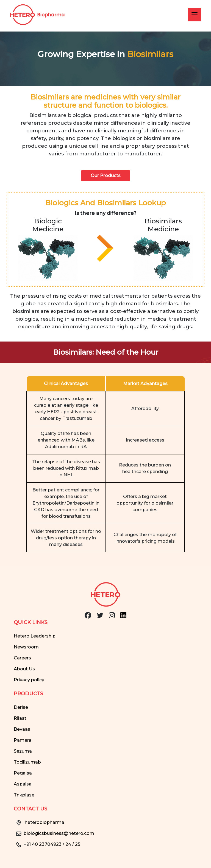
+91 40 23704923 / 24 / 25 (47, 844)
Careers (22, 658)
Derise (21, 707)
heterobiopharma (39, 822)
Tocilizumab (27, 762)
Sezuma (23, 751)
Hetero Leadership (35, 636)
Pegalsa (23, 773)
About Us (24, 669)
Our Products (106, 176)
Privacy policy (29, 680)
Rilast (20, 718)
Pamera (23, 740)
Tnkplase (24, 795)
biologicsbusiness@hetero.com (54, 833)
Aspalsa (23, 784)
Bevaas (22, 729)
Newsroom (26, 647)
